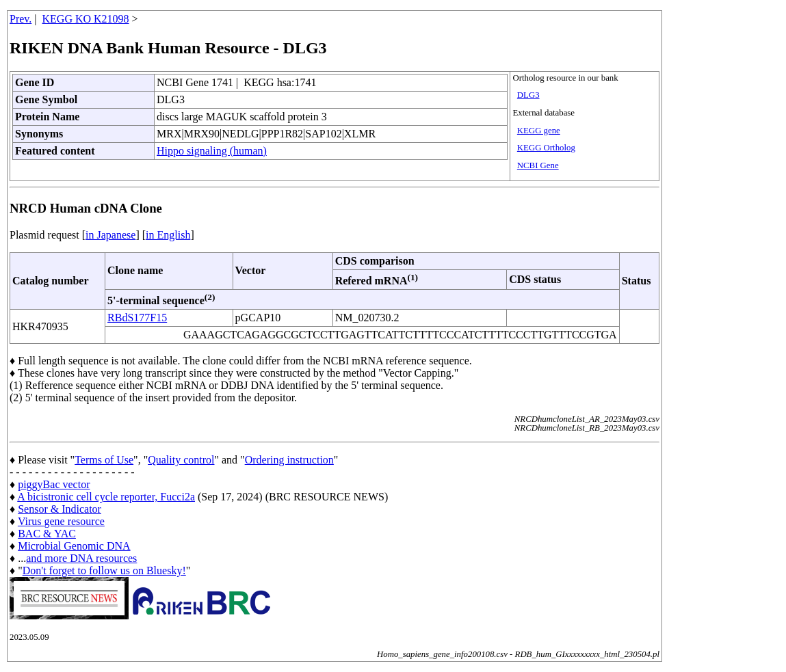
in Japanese (110, 235)
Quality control (181, 460)
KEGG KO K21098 (86, 19)
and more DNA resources (81, 558)
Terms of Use (104, 460)
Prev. (21, 19)
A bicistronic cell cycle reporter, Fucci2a (106, 497)
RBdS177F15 (137, 318)
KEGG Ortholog (546, 148)
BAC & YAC (47, 534)
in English (168, 235)
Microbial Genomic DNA (74, 546)
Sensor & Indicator (60, 509)
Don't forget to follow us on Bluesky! (104, 570)
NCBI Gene (538, 165)
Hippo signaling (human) (212, 151)
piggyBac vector (54, 484)
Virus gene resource (61, 521)
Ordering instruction (289, 460)
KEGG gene (539, 131)
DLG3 (528, 95)
